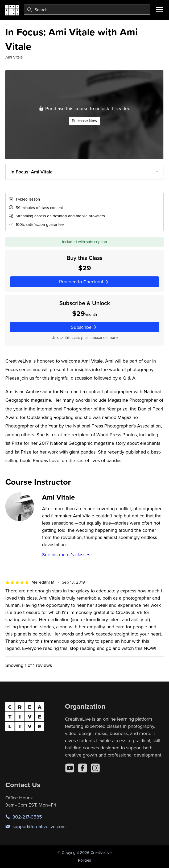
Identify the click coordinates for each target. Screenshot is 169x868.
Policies (84, 860)
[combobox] (87, 10)
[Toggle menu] (159, 10)
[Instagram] (95, 768)
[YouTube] (70, 768)
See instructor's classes (66, 555)
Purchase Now (84, 121)
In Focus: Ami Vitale (32, 172)
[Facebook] (83, 768)
